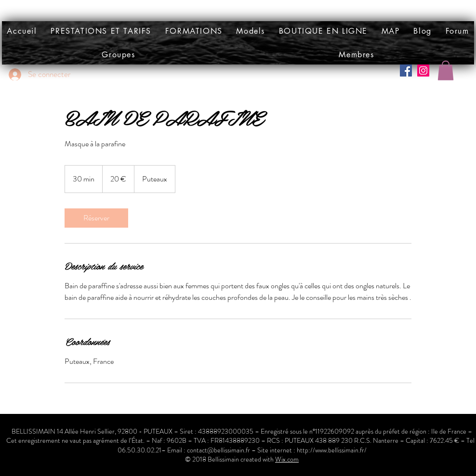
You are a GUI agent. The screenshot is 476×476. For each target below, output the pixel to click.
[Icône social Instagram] (423, 71)
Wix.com (287, 459)
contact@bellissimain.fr (218, 450)
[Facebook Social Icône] (406, 71)
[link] (96, 218)
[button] (251, 31)
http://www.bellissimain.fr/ (332, 450)
